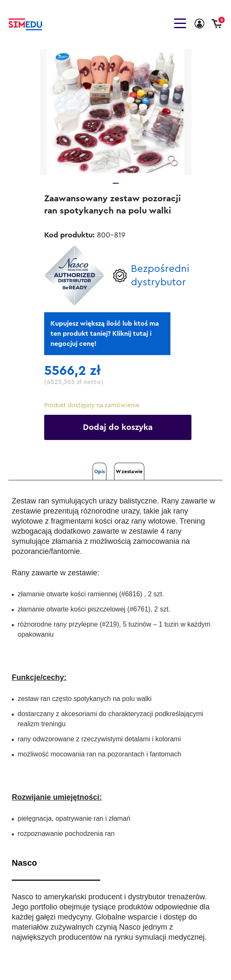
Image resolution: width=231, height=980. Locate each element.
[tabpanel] (116, 112)
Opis (100, 472)
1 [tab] (116, 183)
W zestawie (129, 472)
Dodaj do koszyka (118, 427)
